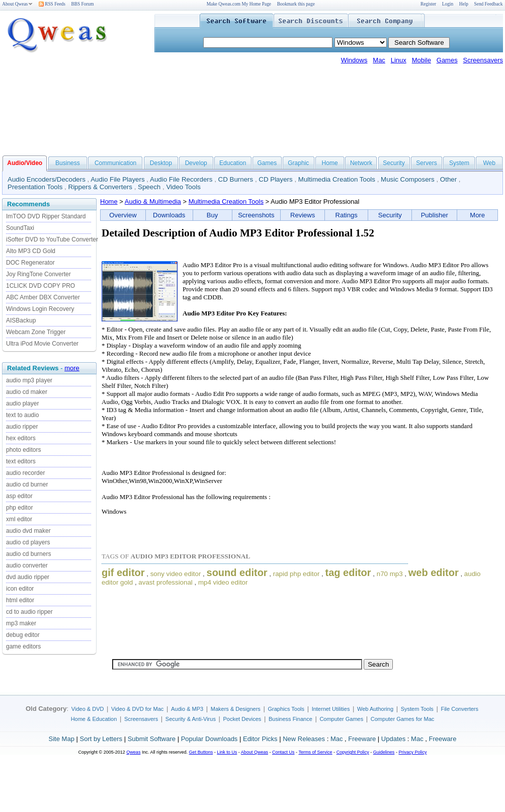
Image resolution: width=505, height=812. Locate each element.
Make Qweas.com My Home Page (239, 4)
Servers (426, 163)
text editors (21, 461)
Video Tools (183, 187)
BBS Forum (83, 4)
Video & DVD (88, 709)
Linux (399, 60)
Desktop (161, 163)
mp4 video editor (223, 582)
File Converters (459, 709)
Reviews (303, 215)
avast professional (165, 582)
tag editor (348, 573)
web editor (434, 573)
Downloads (169, 215)
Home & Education (94, 719)
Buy (212, 215)
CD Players (275, 179)
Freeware (362, 739)
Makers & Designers (236, 709)
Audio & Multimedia (153, 201)
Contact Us (283, 752)
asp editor (19, 496)
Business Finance (290, 719)
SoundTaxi (20, 228)
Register (428, 4)
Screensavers (483, 60)
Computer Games (341, 719)
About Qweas (17, 4)
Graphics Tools (286, 709)
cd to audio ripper (29, 612)
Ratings (347, 215)
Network (361, 163)
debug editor (23, 635)
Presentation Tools (35, 187)
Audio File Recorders (181, 179)
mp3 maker (21, 623)
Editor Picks (260, 739)
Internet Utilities (331, 709)
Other (448, 179)
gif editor (123, 573)
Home (330, 163)
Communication (115, 163)
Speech (149, 187)
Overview (123, 215)
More (477, 215)
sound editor (237, 573)
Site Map (62, 739)
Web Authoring (375, 709)
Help (464, 4)
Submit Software (152, 739)
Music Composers (408, 179)
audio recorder (25, 473)
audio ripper (22, 427)
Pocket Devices (242, 719)
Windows (354, 60)
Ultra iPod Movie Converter (42, 344)
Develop (196, 163)
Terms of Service (315, 752)
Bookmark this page (296, 4)
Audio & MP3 (187, 709)
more (72, 368)
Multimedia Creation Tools (337, 179)
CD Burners (236, 179)
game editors (23, 646)
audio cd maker (27, 392)
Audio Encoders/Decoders (47, 179)
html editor (20, 600)
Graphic (298, 163)
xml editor (19, 519)
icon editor (20, 589)
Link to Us (227, 752)
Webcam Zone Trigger (36, 332)
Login (448, 4)
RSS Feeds (52, 4)
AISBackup (21, 320)
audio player (22, 403)
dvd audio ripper (28, 577)
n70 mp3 (390, 574)
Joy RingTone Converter (38, 274)
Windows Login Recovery (40, 309)
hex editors (21, 438)
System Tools (417, 709)
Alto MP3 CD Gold (31, 251)
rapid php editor (297, 574)
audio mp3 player (29, 380)
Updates (393, 739)
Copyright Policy (353, 752)
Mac (379, 60)
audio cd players (28, 542)
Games (447, 60)
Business (68, 163)
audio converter (27, 565)
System (459, 163)
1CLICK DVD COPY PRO (40, 286)
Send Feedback (489, 4)
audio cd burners (28, 554)
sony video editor (176, 574)
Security (394, 163)
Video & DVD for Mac (137, 709)
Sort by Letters (101, 739)
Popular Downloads (209, 739)
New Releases (304, 739)
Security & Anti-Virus (191, 719)
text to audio (22, 415)
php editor (19, 508)
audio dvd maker (28, 531)
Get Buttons (201, 752)
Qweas (133, 752)
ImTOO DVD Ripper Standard (46, 216)
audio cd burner (27, 484)
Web (489, 163)
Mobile (422, 60)
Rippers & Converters (100, 187)
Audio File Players (117, 179)
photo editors (23, 450)
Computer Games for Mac (403, 719)
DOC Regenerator (30, 263)
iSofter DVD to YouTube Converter (52, 239)
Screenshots (256, 215)
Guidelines (384, 752)
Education (233, 163)
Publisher (435, 215)
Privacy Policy (412, 752)
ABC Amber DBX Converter (43, 297)
